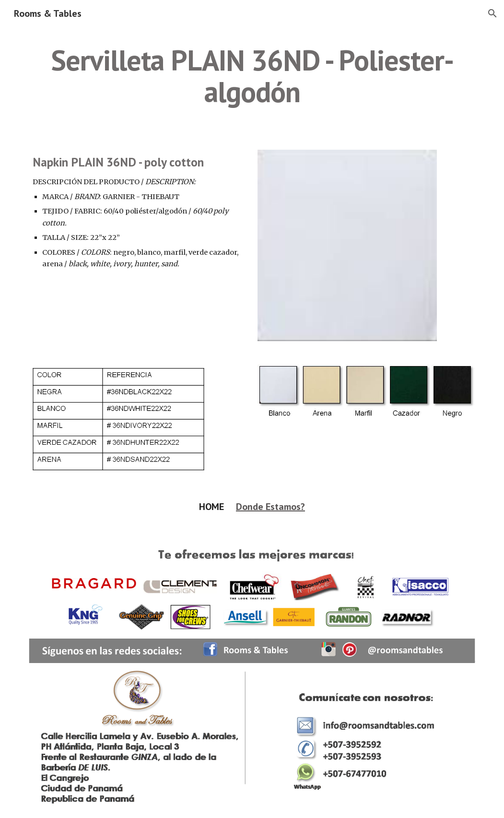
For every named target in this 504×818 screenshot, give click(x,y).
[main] (252, 76)
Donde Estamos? (270, 507)
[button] (492, 13)
